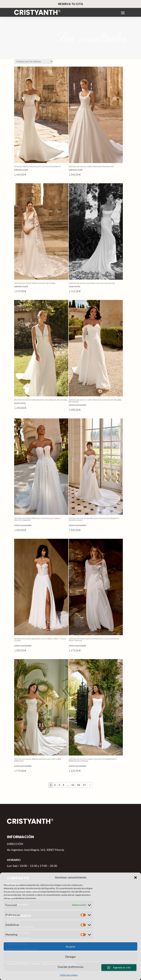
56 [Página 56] (79, 785)
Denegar (71, 957)
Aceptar (71, 947)
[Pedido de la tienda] (34, 62)
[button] (135, 878)
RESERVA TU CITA (71, 4)
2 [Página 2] (55, 785)
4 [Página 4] (63, 785)
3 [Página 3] (59, 785)
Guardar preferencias (71, 967)
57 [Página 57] (84, 785)
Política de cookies (69, 975)
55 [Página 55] (73, 785)
